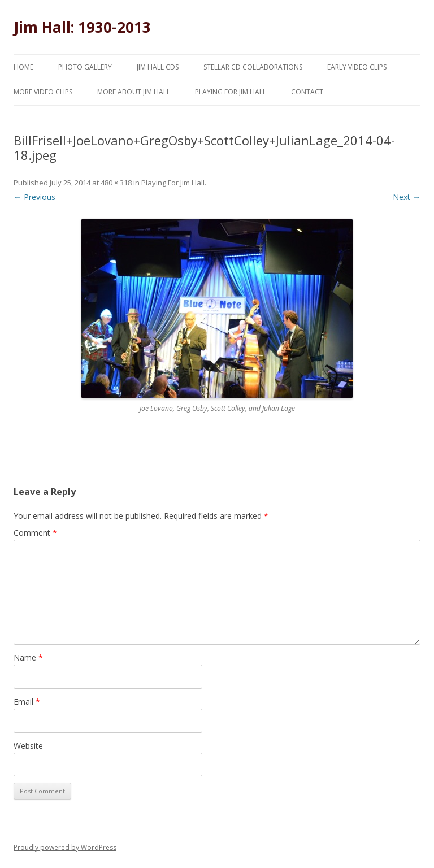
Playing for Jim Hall (231, 92)
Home (23, 67)
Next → (407, 197)
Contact (307, 92)
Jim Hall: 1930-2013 (82, 27)
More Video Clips (43, 92)
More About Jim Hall (134, 92)
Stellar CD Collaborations (253, 67)
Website (28, 746)
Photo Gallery (85, 67)
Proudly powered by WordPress (65, 847)
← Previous (34, 197)
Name (28, 657)
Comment (35, 533)
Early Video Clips (357, 67)
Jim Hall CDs (158, 67)
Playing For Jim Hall (173, 183)
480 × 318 (116, 183)
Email (27, 702)
